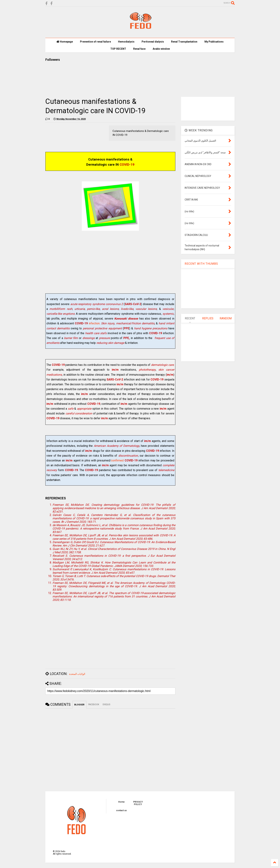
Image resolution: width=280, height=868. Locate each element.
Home (121, 802)
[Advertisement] (110, 266)
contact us (121, 810)
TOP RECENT (118, 49)
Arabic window (161, 49)
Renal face (139, 49)
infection (87, 323)
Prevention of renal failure (95, 42)
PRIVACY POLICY (138, 803)
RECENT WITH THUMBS (201, 264)
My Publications (214, 42)
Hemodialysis (126, 42)
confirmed (118, 460)
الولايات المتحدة (77, 674)
